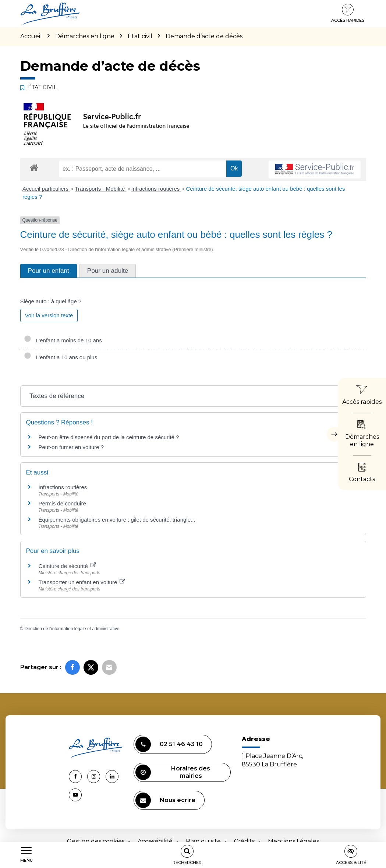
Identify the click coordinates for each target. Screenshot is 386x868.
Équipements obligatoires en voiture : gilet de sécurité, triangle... (117, 520)
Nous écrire (165, 800)
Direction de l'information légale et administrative (72, 629)
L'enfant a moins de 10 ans (63, 340)
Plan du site (203, 841)
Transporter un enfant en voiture (82, 582)
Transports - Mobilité (100, 189)
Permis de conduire (62, 503)
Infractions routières (156, 189)
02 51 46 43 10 (169, 744)
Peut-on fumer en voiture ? (71, 447)
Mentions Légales (293, 841)
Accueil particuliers (46, 189)
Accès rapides (348, 13)
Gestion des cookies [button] (96, 841)
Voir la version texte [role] (49, 315)
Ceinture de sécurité (67, 566)
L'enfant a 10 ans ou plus (61, 357)
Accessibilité (155, 841)
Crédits (244, 841)
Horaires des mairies (173, 772)
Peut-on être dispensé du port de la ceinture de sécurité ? (109, 437)
